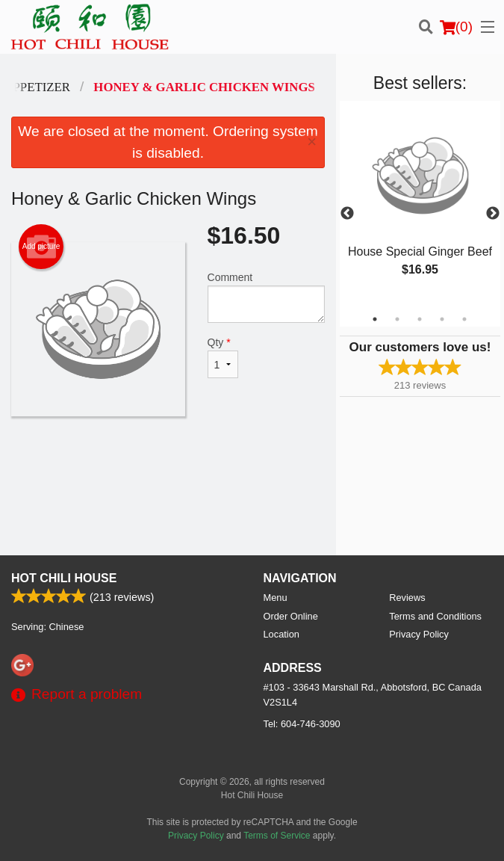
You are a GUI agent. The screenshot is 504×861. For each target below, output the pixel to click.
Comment (267, 297)
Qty (223, 357)
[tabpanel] (420, 205)
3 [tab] (420, 319)
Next (493, 214)
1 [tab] (375, 319)
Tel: (302, 724)
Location (281, 634)
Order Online (291, 616)
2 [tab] (397, 319)
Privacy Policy (419, 634)
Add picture (41, 247)
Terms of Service (277, 836)
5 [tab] (464, 319)
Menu (276, 598)
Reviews (407, 598)
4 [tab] (442, 319)
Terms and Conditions (435, 616)
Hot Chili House (64, 578)
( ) (456, 27)
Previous (347, 214)
